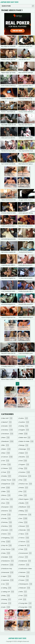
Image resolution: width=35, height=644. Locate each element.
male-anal (25, 438)
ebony (7, 495)
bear (6, 453)
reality (24, 503)
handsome (8, 561)
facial (7, 515)
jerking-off (8, 592)
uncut (24, 557)
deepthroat (9, 484)
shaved (24, 526)
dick (6, 488)
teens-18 (25, 545)
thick (24, 549)
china (7, 465)
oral (24, 461)
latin (6, 607)
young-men (26, 607)
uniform (25, 565)
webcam (25, 588)
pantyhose (26, 476)
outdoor (25, 472)
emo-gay (8, 499)
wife (23, 592)
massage (25, 449)
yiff (23, 599)
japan (7, 576)
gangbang (8, 538)
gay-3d (7, 545)
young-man (26, 603)
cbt (6, 461)
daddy (7, 476)
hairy (6, 553)
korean (7, 603)
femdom (8, 530)
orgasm (25, 465)
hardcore (8, 565)
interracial (8, 572)
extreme (7, 511)
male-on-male (27, 441)
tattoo (25, 538)
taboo (24, 534)
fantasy (7, 522)
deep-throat (9, 480)
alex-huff (8, 418)
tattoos (25, 542)
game (7, 534)
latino (24, 418)
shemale (25, 530)
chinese (7, 468)
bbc (6, 445)
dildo (6, 491)
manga (24, 445)
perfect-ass (26, 484)
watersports (26, 584)
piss (23, 491)
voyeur (24, 580)
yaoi (24, 596)
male (24, 434)
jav (6, 584)
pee (23, 480)
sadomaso (26, 515)
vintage (24, 576)
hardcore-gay (7, 569)
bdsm (7, 449)
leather (25, 422)
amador (7, 426)
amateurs (8, 434)
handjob (7, 557)
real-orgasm (26, 499)
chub (6, 472)
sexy (24, 522)
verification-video (26, 569)
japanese (8, 580)
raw (23, 495)
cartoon (8, 457)
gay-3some (9, 549)
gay (7, 542)
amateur (8, 430)
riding (24, 511)
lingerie (24, 430)
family (7, 518)
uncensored (26, 553)
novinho (24, 457)
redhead (25, 507)
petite (24, 488)
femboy (7, 526)
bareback (8, 441)
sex (24, 518)
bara (6, 438)
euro (6, 503)
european (8, 507)
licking (24, 426)
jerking (7, 588)
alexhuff (7, 422)
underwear (25, 561)
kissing (7, 599)
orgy (24, 468)
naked (24, 453)
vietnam (25, 572)
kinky (6, 596)
